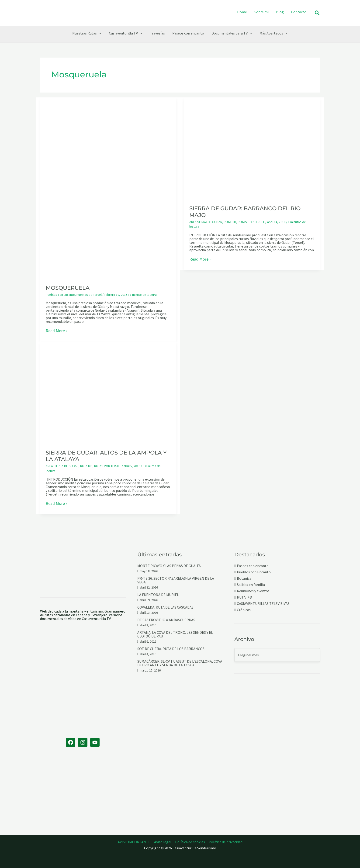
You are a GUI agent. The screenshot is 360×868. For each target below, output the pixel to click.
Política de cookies (190, 842)
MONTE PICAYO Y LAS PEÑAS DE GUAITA (169, 566)
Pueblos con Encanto (60, 295)
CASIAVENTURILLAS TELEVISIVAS (263, 604)
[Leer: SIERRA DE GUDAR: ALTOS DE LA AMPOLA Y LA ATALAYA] (108, 392)
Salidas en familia (251, 585)
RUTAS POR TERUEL (251, 222)
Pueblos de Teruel (89, 295)
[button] (317, 13)
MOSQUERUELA (68, 288)
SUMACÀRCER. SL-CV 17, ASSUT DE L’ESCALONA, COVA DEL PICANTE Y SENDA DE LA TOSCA (180, 663)
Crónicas (244, 610)
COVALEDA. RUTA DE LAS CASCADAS (165, 607)
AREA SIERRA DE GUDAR (206, 222)
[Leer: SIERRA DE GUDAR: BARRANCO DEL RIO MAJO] (252, 148)
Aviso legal (163, 842)
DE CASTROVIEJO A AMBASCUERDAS (166, 620)
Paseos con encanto (253, 566)
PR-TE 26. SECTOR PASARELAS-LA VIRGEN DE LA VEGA (176, 580)
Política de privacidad (226, 842)
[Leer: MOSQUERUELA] (108, 188)
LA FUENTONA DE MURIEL (158, 595)
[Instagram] (83, 742)
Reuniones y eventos (253, 591)
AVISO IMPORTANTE (134, 842)
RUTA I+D (230, 222)
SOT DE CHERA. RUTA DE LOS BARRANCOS (171, 649)
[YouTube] (95, 742)
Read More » (57, 331)
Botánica (244, 578)
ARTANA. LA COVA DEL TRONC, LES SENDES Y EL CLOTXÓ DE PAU (175, 634)
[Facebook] (71, 742)
